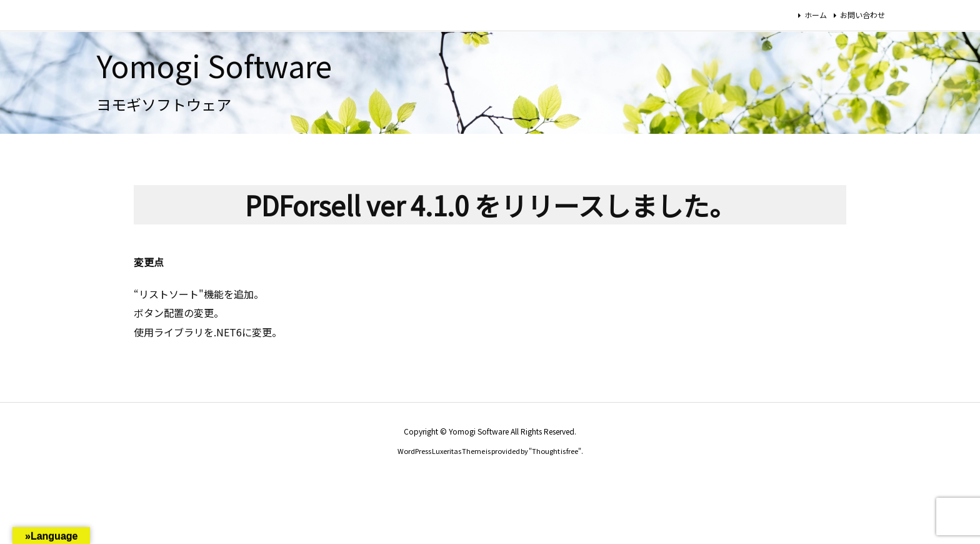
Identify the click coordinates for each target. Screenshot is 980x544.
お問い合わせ (862, 15)
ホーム (816, 15)
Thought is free (555, 451)
